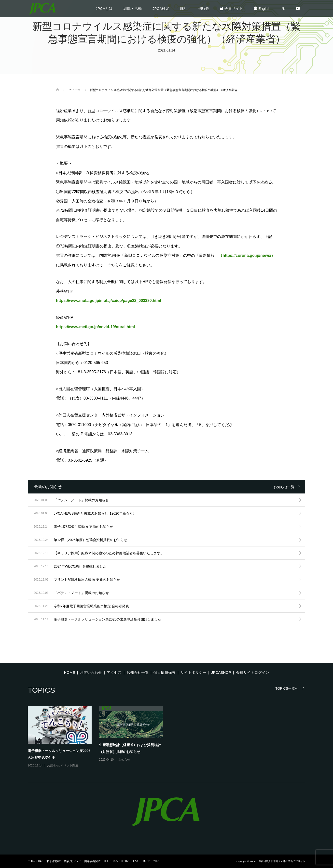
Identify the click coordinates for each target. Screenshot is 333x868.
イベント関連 (69, 765)
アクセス (114, 672)
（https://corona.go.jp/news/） (247, 255)
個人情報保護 (165, 672)
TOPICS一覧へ (287, 688)
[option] (170, 737)
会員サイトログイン (253, 672)
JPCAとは (104, 8)
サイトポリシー (193, 672)
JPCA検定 (161, 8)
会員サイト (231, 8)
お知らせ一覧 (284, 487)
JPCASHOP (221, 672)
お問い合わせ (91, 672)
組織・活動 (132, 8)
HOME (69, 672)
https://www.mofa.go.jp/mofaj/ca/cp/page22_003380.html (109, 301)
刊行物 (204, 8)
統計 (184, 8)
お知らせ (53, 765)
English (262, 8)
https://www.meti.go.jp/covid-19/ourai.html (95, 327)
